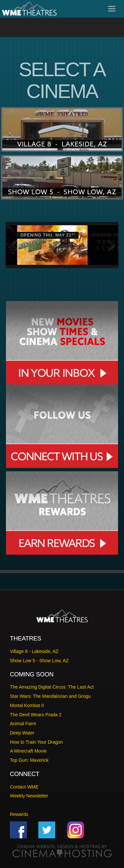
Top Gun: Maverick (29, 760)
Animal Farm (23, 724)
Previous (16, 245)
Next (108, 245)
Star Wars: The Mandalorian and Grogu (50, 696)
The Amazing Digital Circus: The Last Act (52, 687)
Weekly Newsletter (29, 796)
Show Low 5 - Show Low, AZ (39, 661)
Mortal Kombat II (27, 705)
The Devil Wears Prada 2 (36, 715)
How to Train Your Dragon (36, 742)
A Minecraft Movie (28, 751)
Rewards (19, 814)
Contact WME (24, 787)
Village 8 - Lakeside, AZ (34, 651)
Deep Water (22, 733)
